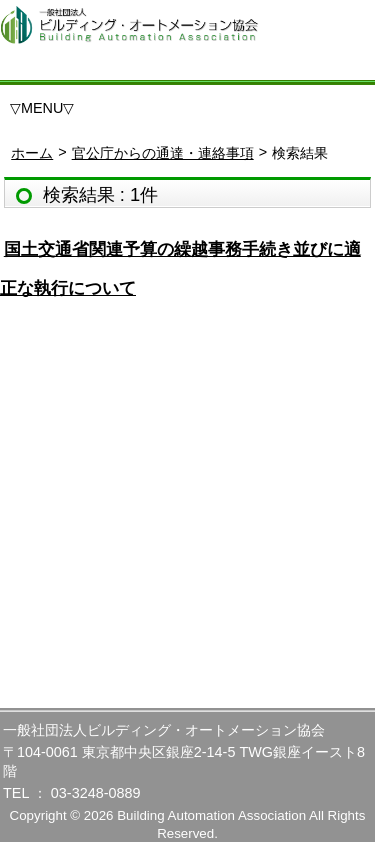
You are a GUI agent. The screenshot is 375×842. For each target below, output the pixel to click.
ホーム (32, 153)
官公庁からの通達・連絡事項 (163, 153)
